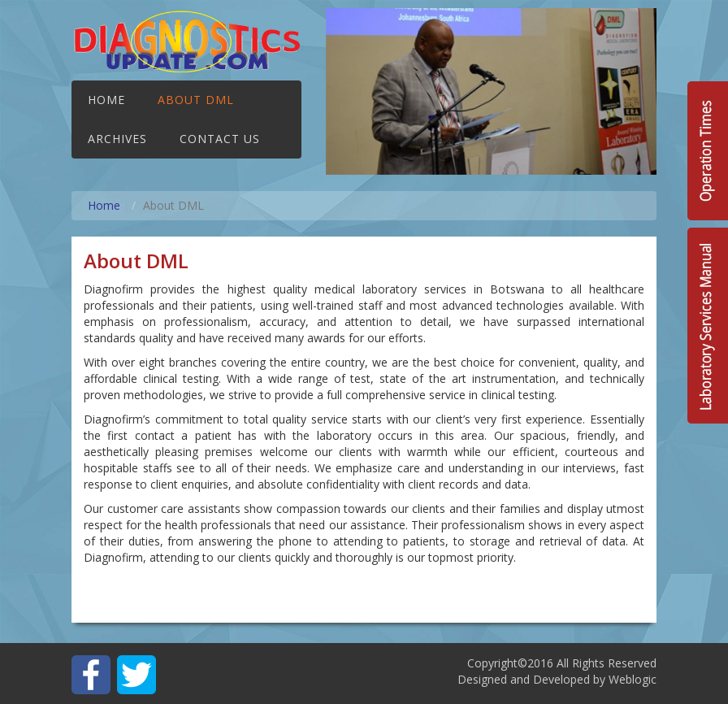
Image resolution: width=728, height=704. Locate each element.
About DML (196, 100)
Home (106, 100)
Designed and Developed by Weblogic (557, 679)
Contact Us (220, 139)
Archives (117, 139)
